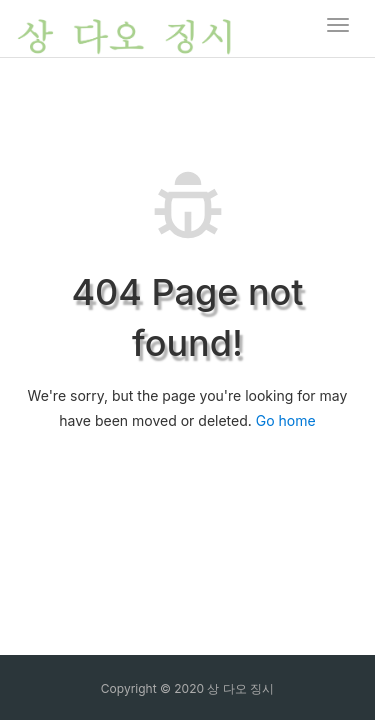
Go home (286, 420)
